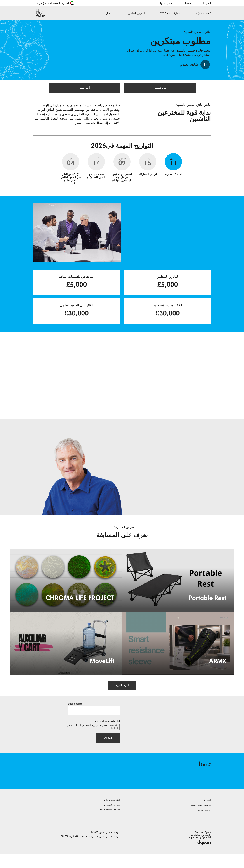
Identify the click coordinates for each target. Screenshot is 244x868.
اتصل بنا (207, 3)
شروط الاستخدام (112, 819)
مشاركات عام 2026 (170, 13)
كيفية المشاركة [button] (203, 13)
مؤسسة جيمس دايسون (200, 819)
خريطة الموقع (204, 824)
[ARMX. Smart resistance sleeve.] (178, 653)
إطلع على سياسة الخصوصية (107, 732)
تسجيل (187, 3)
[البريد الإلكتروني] (94, 721)
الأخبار (109, 13)
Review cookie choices (109, 824)
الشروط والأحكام (112, 814)
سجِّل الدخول (165, 3)
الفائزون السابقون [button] (136, 13)
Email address (75, 714)
